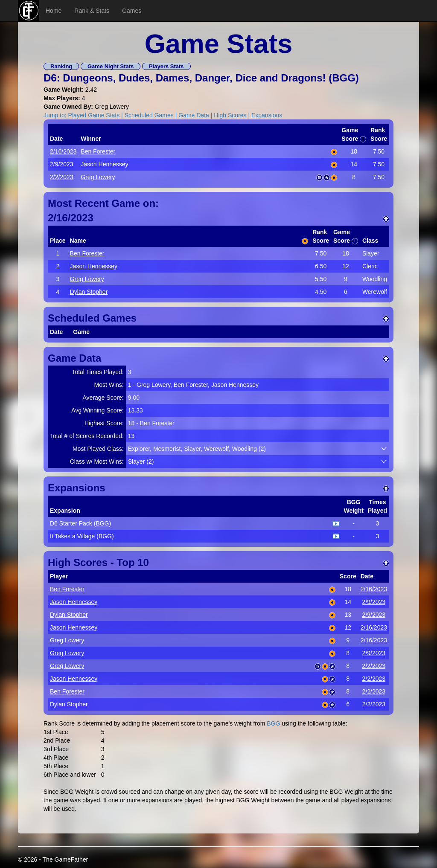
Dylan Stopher (89, 292)
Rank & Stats (92, 11)
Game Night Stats (111, 66)
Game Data (194, 115)
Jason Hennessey (104, 164)
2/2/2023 (62, 177)
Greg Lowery (98, 177)
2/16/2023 (63, 151)
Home (54, 11)
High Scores (230, 115)
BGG (344, 78)
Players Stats (166, 66)
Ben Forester (98, 151)
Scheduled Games (149, 115)
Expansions (267, 115)
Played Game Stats (94, 115)
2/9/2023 (62, 164)
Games (132, 11)
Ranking (61, 66)
